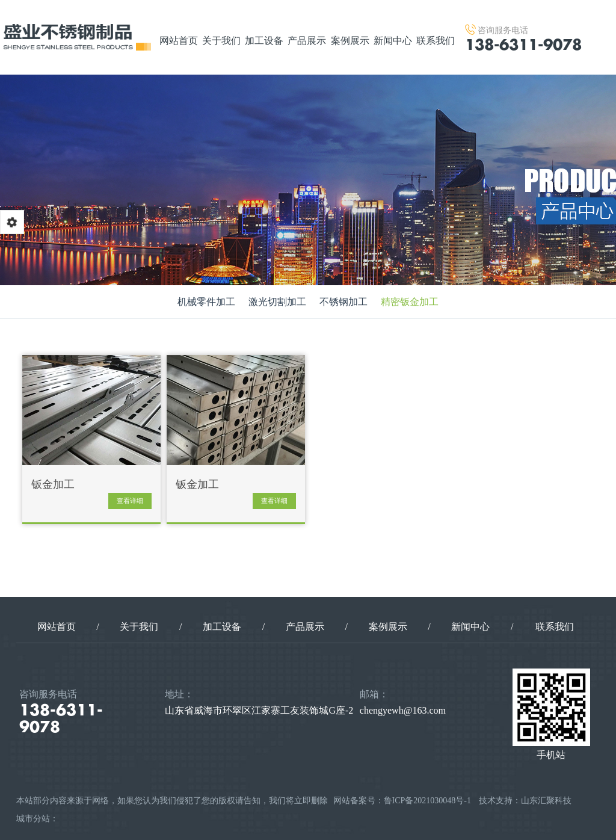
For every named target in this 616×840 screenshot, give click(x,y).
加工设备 (264, 41)
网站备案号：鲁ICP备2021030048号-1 (402, 801)
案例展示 (350, 41)
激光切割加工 (277, 302)
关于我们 (221, 41)
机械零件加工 (206, 302)
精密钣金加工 (410, 302)
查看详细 (130, 501)
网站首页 (179, 41)
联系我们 (436, 41)
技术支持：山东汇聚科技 (525, 801)
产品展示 (307, 41)
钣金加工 (53, 485)
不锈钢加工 (343, 302)
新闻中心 (393, 41)
